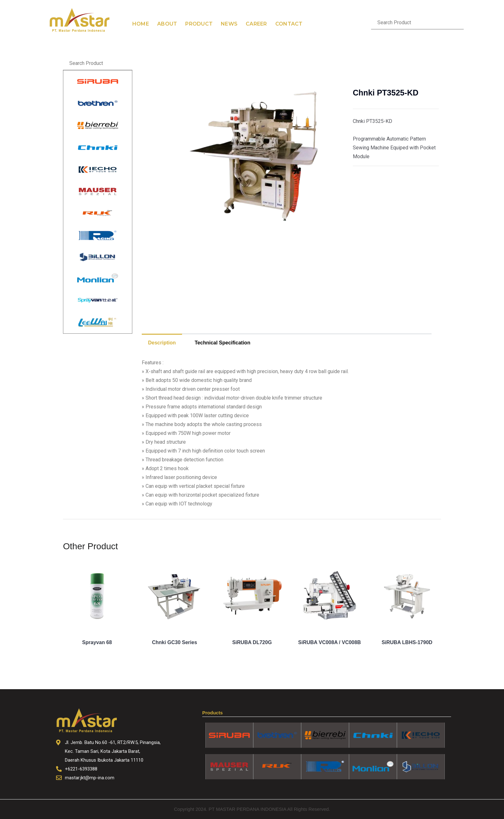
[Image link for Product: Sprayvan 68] (97, 597)
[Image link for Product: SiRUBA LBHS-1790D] (407, 597)
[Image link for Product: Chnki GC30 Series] (175, 597)
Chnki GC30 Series (174, 642)
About (167, 15)
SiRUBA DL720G (252, 642)
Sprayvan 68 (97, 642)
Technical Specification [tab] (223, 343)
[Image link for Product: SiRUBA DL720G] (252, 597)
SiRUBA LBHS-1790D (407, 642)
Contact (289, 15)
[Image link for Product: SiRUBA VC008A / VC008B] (329, 597)
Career (256, 15)
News (229, 15)
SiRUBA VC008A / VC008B (330, 642)
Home (141, 15)
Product (199, 15)
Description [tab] (162, 343)
